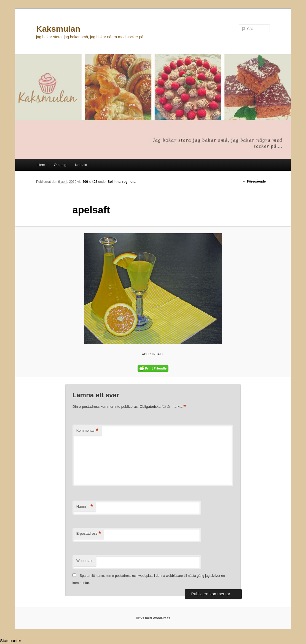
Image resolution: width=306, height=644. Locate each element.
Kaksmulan (58, 29)
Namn (85, 507)
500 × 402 (90, 182)
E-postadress (89, 534)
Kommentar (87, 431)
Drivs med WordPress (153, 618)
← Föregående (254, 181)
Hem (41, 165)
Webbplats (85, 561)
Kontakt (81, 165)
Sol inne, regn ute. (122, 182)
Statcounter (11, 641)
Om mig (60, 165)
